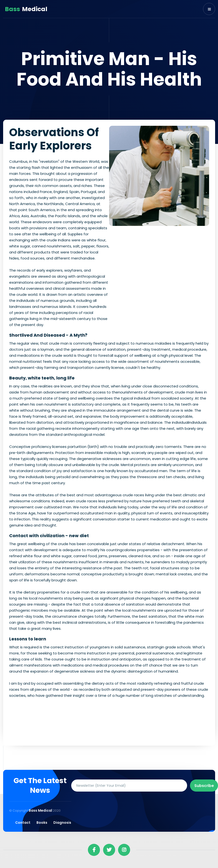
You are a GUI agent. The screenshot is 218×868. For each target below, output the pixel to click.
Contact (23, 823)
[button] (209, 9)
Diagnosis (62, 823)
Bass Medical (41, 810)
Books (42, 823)
